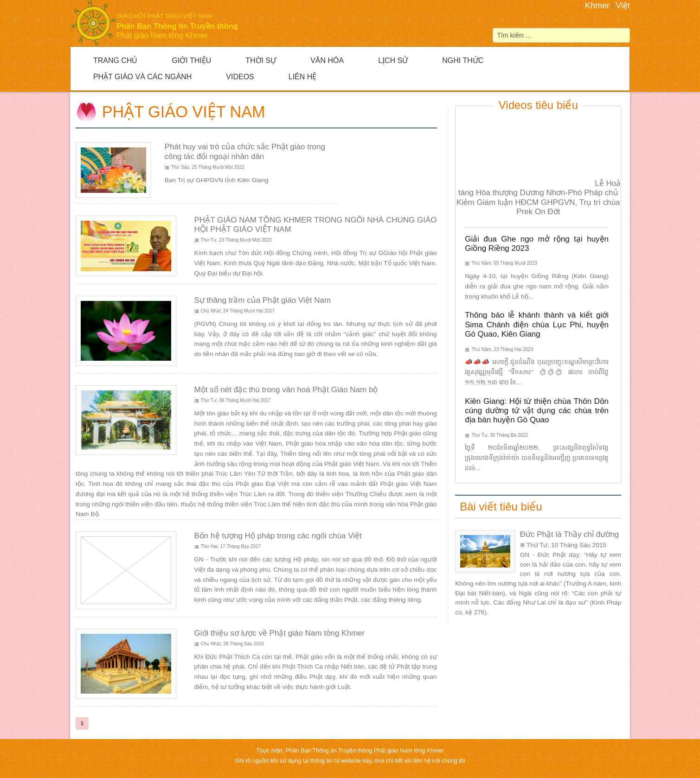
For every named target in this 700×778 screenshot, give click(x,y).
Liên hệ (303, 77)
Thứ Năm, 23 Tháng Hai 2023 (502, 349)
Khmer (597, 6)
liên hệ (423, 761)
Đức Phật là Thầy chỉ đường (570, 534)
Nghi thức (463, 61)
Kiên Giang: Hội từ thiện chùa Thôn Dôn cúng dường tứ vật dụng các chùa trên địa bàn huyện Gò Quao (537, 411)
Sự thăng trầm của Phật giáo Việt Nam (263, 300)
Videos (240, 77)
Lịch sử (393, 61)
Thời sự (261, 61)
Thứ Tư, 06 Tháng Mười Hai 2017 (236, 400)
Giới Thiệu (191, 61)
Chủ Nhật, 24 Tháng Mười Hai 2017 (238, 311)
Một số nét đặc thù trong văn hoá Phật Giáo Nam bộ (286, 390)
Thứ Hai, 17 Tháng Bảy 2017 (231, 546)
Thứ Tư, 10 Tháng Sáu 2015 (566, 545)
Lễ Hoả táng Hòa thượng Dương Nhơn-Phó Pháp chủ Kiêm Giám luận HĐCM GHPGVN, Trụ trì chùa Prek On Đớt (539, 198)
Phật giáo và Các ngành (142, 77)
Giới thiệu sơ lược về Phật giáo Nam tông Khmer (280, 633)
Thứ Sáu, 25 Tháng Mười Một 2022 (208, 167)
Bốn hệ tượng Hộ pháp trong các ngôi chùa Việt (278, 536)
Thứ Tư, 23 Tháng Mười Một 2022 (236, 240)
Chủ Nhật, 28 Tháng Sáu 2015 (232, 644)
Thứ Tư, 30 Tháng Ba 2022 (500, 435)
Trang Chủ (116, 61)
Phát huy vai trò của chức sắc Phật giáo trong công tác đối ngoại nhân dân (245, 151)
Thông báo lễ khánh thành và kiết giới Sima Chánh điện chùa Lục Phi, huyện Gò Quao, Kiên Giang (537, 325)
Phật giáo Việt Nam (184, 112)
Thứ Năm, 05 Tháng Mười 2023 (504, 263)
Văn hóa (327, 61)
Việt (623, 6)
